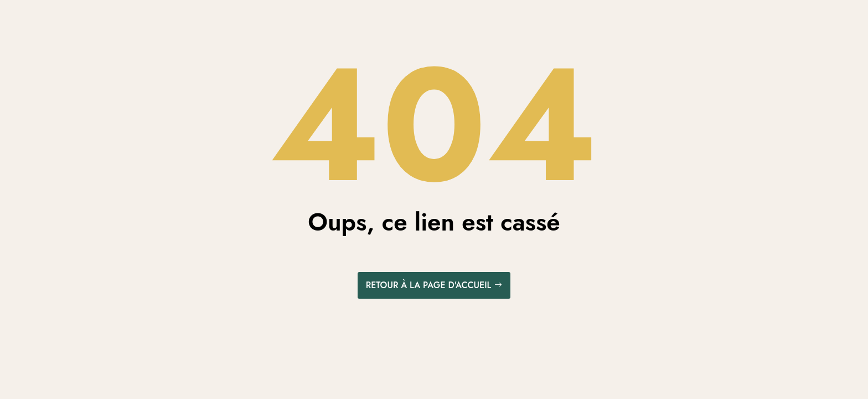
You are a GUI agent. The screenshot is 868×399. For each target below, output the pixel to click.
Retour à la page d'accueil (429, 285)
